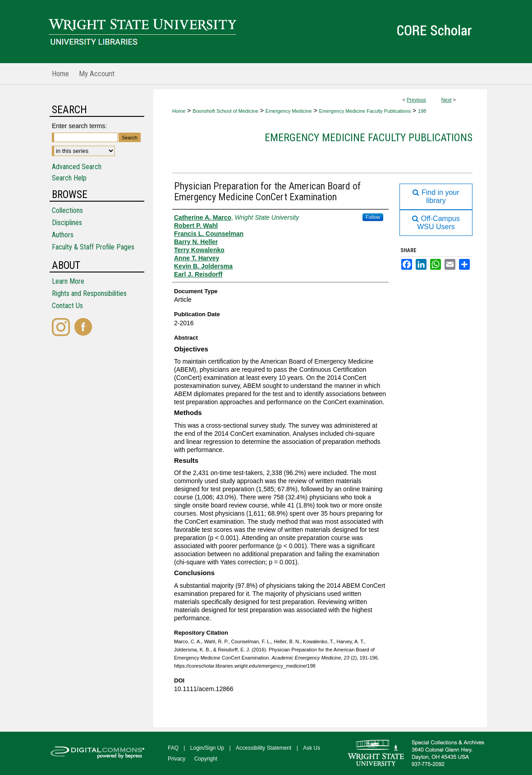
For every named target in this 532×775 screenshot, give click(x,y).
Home (179, 111)
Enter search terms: (79, 126)
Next (447, 100)
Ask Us (312, 748)
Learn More (68, 281)
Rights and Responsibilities (89, 293)
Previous (416, 100)
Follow (373, 217)
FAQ (173, 748)
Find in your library (436, 196)
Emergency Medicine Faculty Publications (365, 111)
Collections (67, 210)
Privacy (177, 759)
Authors (63, 235)
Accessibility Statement (264, 748)
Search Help (69, 178)
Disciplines (67, 223)
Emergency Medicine (289, 111)
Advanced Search (77, 167)
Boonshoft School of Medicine (225, 111)
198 (422, 111)
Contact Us (67, 306)
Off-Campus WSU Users (436, 223)
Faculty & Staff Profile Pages (93, 247)
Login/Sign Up (207, 748)
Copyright (206, 759)
